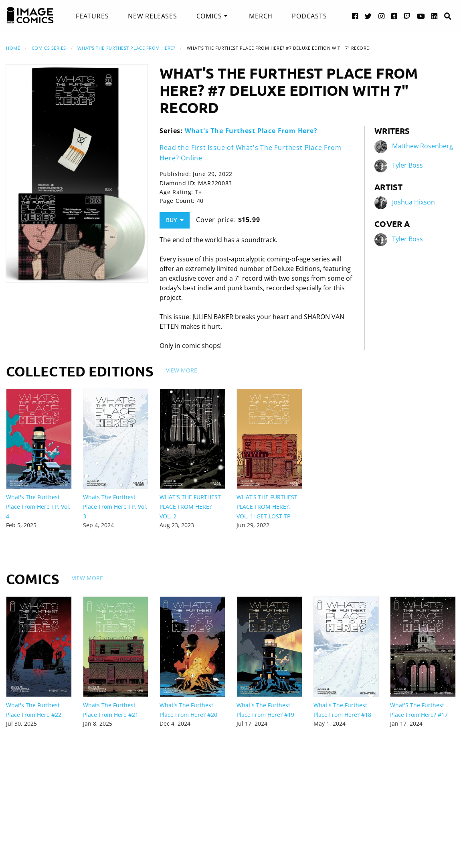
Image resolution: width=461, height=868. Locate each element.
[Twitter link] (368, 16)
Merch (261, 16)
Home (13, 48)
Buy (175, 220)
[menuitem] (92, 16)
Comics (209, 16)
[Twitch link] (407, 16)
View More (182, 370)
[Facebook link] (355, 16)
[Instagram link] (382, 16)
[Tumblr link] (394, 16)
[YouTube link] (421, 16)
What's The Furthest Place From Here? (126, 48)
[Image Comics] (30, 15)
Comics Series (49, 48)
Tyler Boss (407, 166)
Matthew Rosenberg (423, 146)
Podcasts (309, 16)
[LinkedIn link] (435, 16)
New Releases (153, 16)
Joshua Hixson (413, 202)
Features (92, 16)
